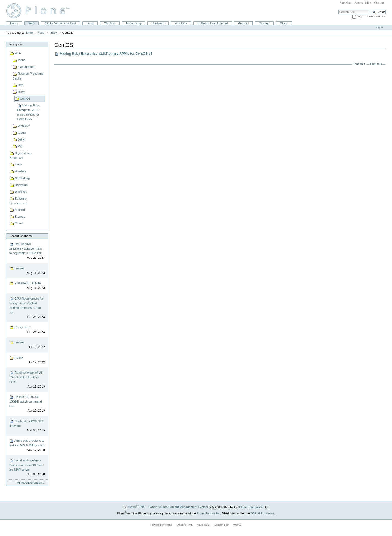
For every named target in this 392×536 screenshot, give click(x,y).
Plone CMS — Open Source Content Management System (168, 507)
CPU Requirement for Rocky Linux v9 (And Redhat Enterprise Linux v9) (27, 308)
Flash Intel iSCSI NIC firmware (27, 426)
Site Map (345, 3)
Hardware (158, 23)
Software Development (213, 23)
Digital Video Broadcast (60, 23)
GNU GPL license (263, 513)
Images (27, 271)
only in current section (371, 16)
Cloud (284, 23)
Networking (134, 23)
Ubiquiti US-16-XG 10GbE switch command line (27, 404)
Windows (181, 23)
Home (14, 23)
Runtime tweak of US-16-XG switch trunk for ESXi (27, 380)
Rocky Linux (27, 330)
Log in (379, 27)
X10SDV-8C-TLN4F (27, 286)
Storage (264, 23)
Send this (359, 64)
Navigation (16, 44)
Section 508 (221, 525)
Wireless (110, 23)
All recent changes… (31, 483)
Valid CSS (203, 525)
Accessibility (363, 3)
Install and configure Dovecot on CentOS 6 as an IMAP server (27, 468)
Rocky (27, 360)
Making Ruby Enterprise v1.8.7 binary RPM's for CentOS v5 (106, 54)
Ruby (53, 33)
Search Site (338, 10)
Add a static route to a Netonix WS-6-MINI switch (27, 445)
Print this (376, 64)
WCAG (238, 525)
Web (32, 23)
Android (243, 23)
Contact (379, 3)
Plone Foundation (251, 507)
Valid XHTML (185, 525)
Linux (90, 23)
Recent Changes (20, 236)
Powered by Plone (161, 525)
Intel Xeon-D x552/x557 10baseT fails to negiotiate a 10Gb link (27, 251)
